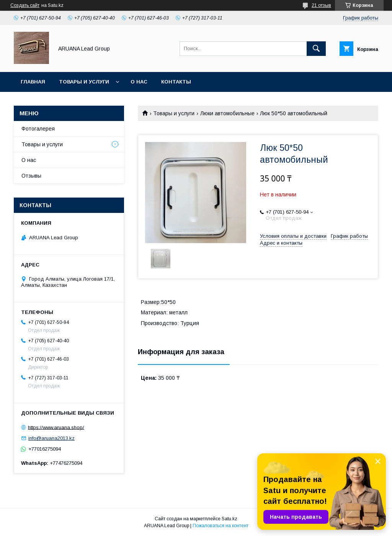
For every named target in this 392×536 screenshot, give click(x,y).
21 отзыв (321, 5)
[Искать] (316, 49)
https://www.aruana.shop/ (56, 427)
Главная (33, 82)
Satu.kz (229, 519)
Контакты (176, 82)
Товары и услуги (84, 82)
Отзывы (31, 176)
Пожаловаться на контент (220, 526)
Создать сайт (25, 5)
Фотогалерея (38, 129)
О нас (139, 82)
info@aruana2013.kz (51, 438)
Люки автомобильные (227, 113)
